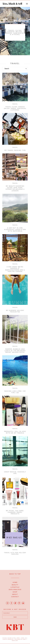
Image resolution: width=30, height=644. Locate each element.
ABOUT (15, 594)
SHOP (15, 592)
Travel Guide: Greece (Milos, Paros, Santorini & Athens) (15, 33)
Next (26, 31)
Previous (4, 31)
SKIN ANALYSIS (15, 589)
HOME (15, 582)
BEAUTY (15, 585)
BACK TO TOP (15, 574)
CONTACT (15, 597)
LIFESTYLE (15, 587)
